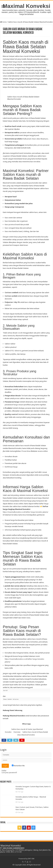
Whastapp (26, 724)
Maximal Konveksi (27, 6)
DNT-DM (31, 859)
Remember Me (18, 766)
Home (3, 22)
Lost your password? (9, 773)
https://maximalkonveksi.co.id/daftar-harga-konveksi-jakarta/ (26, 512)
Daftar (4, 771)
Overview (17, 732)
